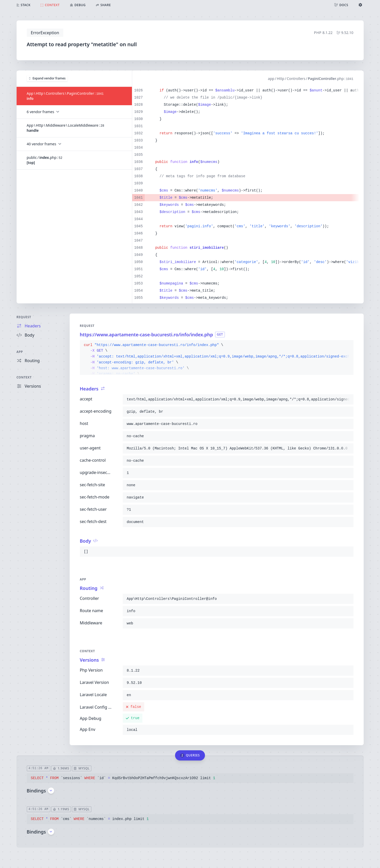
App (20, 352)
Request (24, 317)
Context (24, 377)
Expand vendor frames (47, 78)
